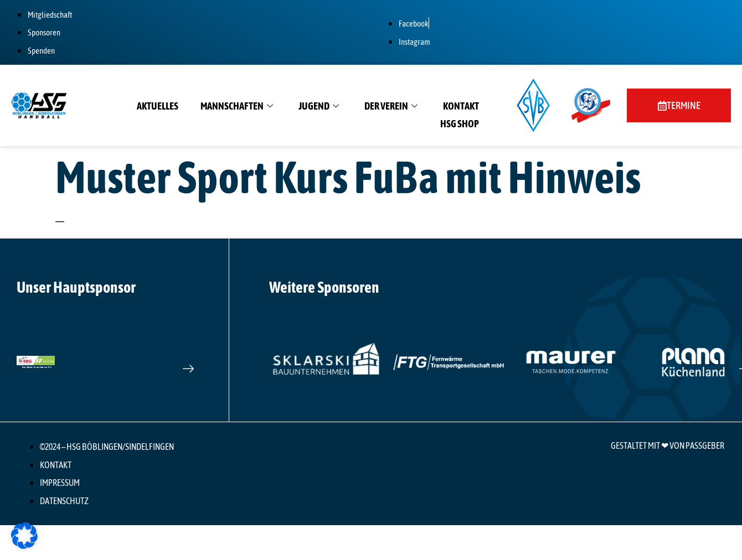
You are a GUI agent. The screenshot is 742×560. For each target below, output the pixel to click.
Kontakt (461, 106)
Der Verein (391, 106)
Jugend (319, 106)
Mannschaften (237, 106)
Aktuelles (158, 106)
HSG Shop (460, 124)
